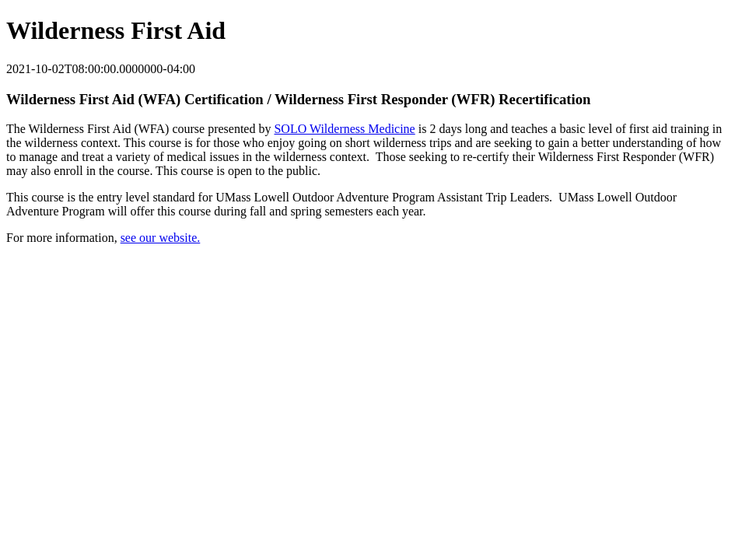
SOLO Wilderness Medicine (344, 129)
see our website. (161, 238)
